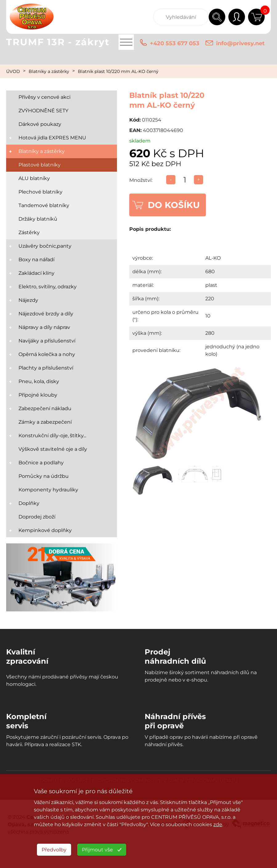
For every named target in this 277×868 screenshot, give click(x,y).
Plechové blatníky (40, 192)
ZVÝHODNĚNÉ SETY (43, 111)
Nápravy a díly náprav (44, 327)
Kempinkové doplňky (45, 530)
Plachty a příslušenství (46, 368)
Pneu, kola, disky (39, 381)
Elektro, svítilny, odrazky (48, 287)
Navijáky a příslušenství (47, 341)
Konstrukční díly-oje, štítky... (52, 436)
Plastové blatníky (40, 165)
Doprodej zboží (37, 517)
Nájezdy (28, 300)
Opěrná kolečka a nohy (47, 354)
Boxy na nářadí (36, 260)
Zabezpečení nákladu (45, 408)
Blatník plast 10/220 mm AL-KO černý (118, 71)
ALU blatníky (34, 178)
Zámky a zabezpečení (45, 422)
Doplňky (29, 503)
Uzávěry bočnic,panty (45, 246)
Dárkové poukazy (40, 124)
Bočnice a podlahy (41, 463)
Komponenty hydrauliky (48, 490)
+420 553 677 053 (175, 43)
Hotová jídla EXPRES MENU (52, 138)
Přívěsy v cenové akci (44, 97)
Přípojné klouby (38, 395)
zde (218, 824)
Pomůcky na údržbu (44, 476)
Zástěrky (29, 232)
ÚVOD (13, 71)
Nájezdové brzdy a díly (46, 314)
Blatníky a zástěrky (49, 71)
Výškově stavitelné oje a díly (53, 449)
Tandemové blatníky (44, 205)
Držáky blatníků (38, 219)
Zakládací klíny (36, 273)
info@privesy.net (240, 43)
